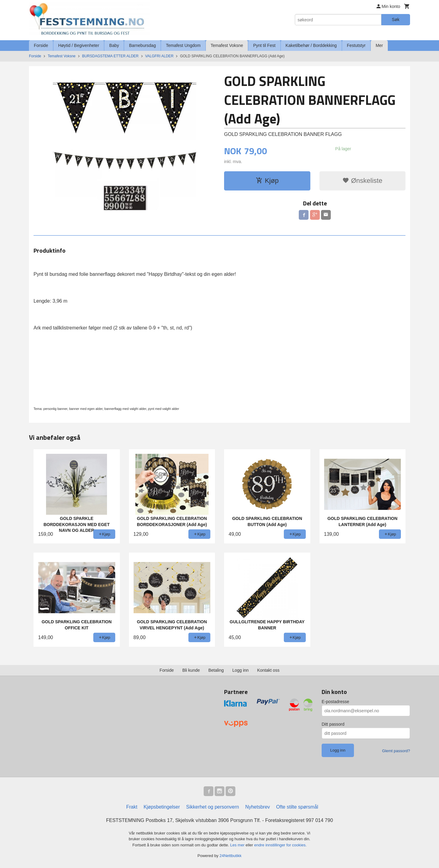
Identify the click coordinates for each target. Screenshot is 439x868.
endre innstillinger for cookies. (280, 845)
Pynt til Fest (264, 45)
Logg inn (241, 670)
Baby (114, 45)
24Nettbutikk (230, 856)
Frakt (132, 807)
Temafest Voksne (227, 45)
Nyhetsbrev (257, 807)
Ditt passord (333, 724)
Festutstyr (356, 45)
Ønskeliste (362, 181)
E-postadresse (335, 702)
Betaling (216, 670)
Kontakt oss (268, 670)
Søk (396, 20)
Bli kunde (191, 670)
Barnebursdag (142, 45)
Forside (41, 45)
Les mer (238, 845)
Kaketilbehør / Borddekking (311, 45)
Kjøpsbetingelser (162, 807)
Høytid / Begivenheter (79, 45)
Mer (379, 45)
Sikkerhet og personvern (213, 807)
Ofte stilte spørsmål (297, 807)
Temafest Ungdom (183, 45)
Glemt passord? (396, 751)
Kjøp (267, 181)
